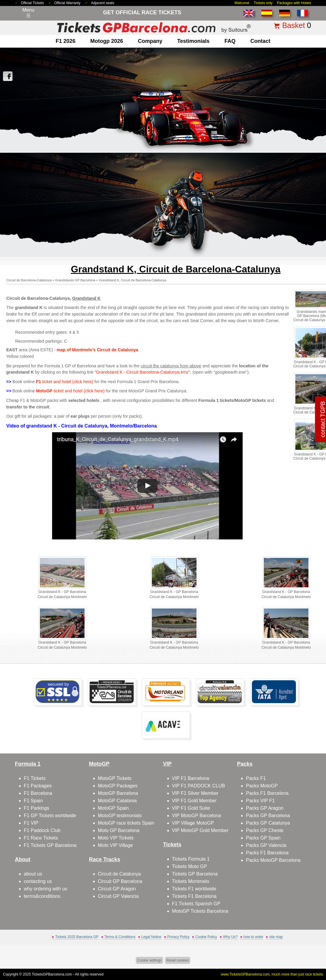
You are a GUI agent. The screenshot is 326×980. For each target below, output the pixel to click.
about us (33, 874)
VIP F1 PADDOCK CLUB (199, 786)
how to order (254, 937)
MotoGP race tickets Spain (126, 823)
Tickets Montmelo (191, 881)
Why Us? (230, 937)
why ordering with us (46, 889)
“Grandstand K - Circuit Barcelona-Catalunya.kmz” (142, 372)
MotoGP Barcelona (118, 793)
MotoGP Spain (113, 808)
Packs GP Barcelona (268, 816)
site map (276, 937)
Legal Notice (151, 937)
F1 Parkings (36, 808)
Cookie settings (149, 960)
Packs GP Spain (263, 838)
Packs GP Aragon (265, 808)
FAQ (230, 41)
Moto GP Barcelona (119, 830)
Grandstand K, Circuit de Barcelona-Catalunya (132, 280)
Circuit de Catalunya (119, 874)
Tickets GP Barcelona (195, 874)
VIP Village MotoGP (193, 823)
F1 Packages (38, 786)
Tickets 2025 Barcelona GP (77, 937)
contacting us (38, 881)
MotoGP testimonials (120, 816)
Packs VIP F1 (260, 801)
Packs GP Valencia (266, 845)
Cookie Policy (206, 937)
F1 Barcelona (38, 793)
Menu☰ (28, 13)
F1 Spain (33, 801)
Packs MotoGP (262, 786)
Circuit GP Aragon (117, 889)
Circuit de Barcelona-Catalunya (29, 280)
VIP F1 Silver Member (195, 793)
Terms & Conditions (120, 937)
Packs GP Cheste (265, 830)
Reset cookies (178, 960)
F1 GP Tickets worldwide (50, 816)
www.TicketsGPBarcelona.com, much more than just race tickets (272, 974)
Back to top (311, 953)
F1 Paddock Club (42, 830)
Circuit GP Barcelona (120, 881)
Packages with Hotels (294, 3)
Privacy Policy (178, 937)
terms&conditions (42, 896)
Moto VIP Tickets (116, 838)
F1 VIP (31, 823)
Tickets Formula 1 (191, 859)
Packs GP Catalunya (268, 823)
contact (260, 41)
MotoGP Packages (118, 786)
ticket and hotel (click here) (65, 382)
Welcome (242, 3)
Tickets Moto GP (190, 866)
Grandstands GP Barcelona (75, 280)
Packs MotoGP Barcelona (273, 860)
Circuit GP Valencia (118, 896)
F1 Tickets (35, 778)
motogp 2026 (107, 41)
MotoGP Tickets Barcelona (200, 911)
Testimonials (193, 41)
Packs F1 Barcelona (267, 793)
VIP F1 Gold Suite (191, 808)
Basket (294, 25)
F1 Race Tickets (41, 838)
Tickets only (263, 3)
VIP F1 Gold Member (194, 801)
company (150, 41)
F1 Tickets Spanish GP (196, 904)
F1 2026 (65, 41)
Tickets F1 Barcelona (194, 896)
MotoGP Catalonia (117, 801)
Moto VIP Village (116, 845)
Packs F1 (256, 778)
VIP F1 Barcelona (191, 778)
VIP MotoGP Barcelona (197, 816)
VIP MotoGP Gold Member (200, 830)
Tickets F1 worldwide (194, 889)
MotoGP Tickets (115, 778)
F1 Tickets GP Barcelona (50, 845)
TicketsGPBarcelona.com (52, 974)
